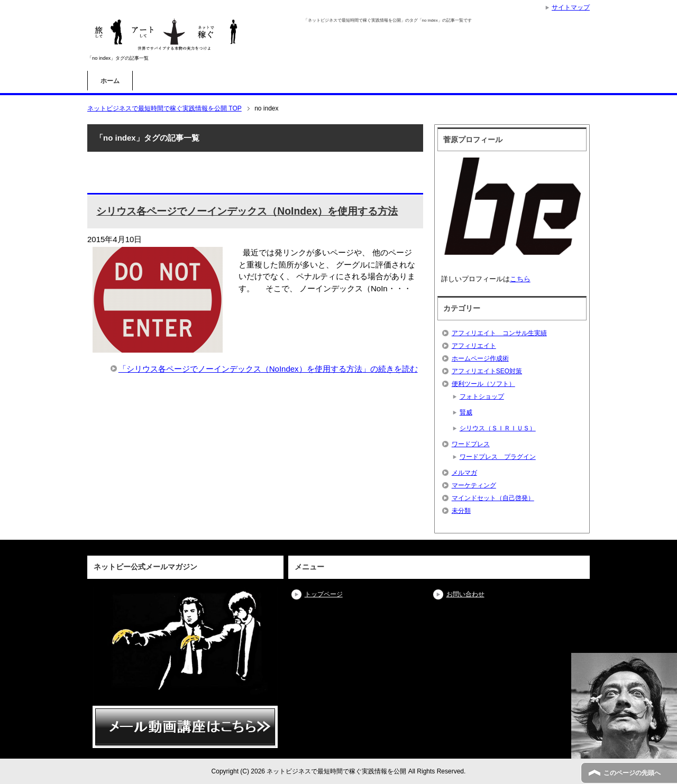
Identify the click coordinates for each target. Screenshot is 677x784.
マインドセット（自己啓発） (493, 498)
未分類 (461, 511)
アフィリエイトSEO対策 (487, 371)
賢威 (466, 412)
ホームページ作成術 (480, 358)
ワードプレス (471, 444)
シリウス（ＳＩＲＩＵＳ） (498, 428)
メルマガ (464, 473)
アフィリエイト (474, 346)
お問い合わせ (465, 594)
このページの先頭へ (632, 773)
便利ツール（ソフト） (483, 384)
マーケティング (474, 485)
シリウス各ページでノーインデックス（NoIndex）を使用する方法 (247, 211)
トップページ (324, 594)
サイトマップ (571, 7)
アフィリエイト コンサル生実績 (499, 333)
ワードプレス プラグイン (498, 457)
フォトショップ (482, 396)
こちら (520, 279)
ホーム (110, 81)
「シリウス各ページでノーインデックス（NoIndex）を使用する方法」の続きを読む (268, 369)
